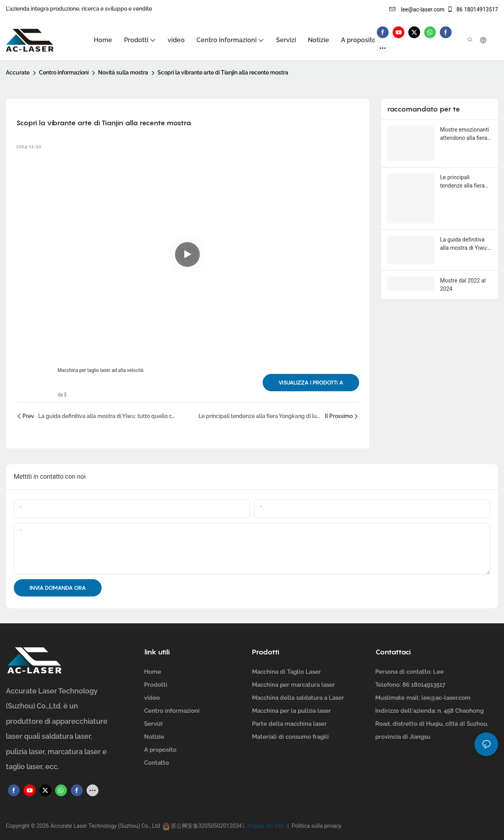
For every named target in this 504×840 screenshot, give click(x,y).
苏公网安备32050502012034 (206, 826)
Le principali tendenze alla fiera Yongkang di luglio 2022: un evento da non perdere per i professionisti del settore (463, 182)
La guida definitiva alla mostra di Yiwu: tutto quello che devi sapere (465, 244)
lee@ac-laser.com (417, 9)
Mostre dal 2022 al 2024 (463, 284)
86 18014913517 (472, 9)
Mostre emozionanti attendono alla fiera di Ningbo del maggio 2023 (466, 134)
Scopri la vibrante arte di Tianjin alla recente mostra (223, 72)
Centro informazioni (64, 72)
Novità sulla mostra (123, 72)
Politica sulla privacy (315, 826)
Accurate (18, 72)
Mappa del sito (266, 826)
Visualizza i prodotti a (311, 382)
